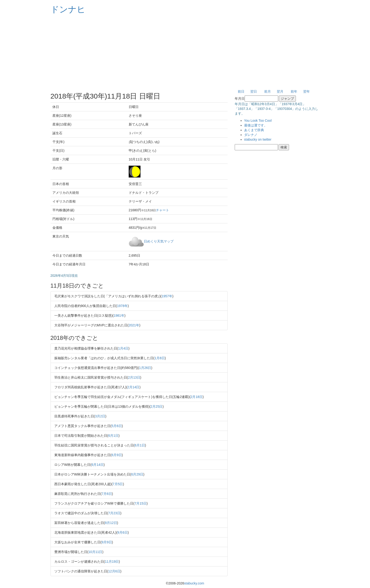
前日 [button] (241, 91)
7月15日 (140, 503)
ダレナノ (251, 135)
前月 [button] (268, 91)
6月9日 (117, 455)
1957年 (167, 296)
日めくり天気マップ (159, 241)
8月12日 (111, 523)
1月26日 (145, 368)
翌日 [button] (254, 91)
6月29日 (137, 474)
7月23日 (114, 513)
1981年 (119, 316)
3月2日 (100, 416)
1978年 (122, 306)
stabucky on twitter (258, 139)
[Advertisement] (185, 52)
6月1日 (113, 436)
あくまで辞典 (254, 130)
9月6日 (123, 532)
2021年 (134, 325)
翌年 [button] (306, 91)
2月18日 (197, 397)
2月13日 (134, 377)
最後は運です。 (256, 125)
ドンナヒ (68, 9)
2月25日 (156, 406)
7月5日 (118, 484)
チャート (162, 210)
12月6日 (114, 571)
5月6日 (117, 426)
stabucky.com (194, 583)
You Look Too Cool (258, 121)
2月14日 (133, 387)
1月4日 (123, 348)
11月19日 (112, 562)
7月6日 (107, 494)
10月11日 (95, 552)
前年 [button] (294, 91)
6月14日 (97, 465)
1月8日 (160, 358)
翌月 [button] (280, 91)
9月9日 (107, 542)
